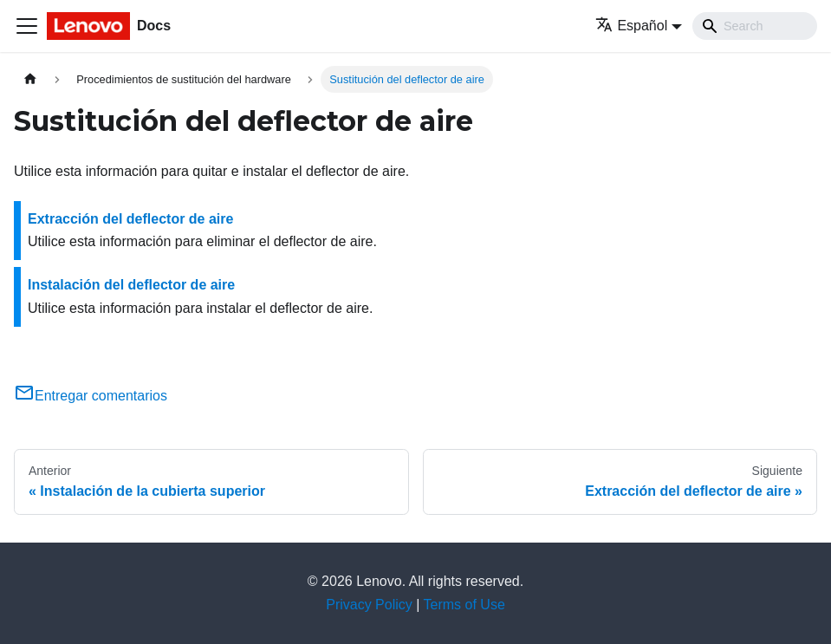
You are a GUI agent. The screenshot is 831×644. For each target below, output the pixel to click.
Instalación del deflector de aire (131, 285)
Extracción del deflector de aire (130, 219)
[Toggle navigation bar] (27, 26)
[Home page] (30, 79)
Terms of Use (464, 605)
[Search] (755, 26)
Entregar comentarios (91, 396)
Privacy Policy (369, 605)
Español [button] (631, 26)
